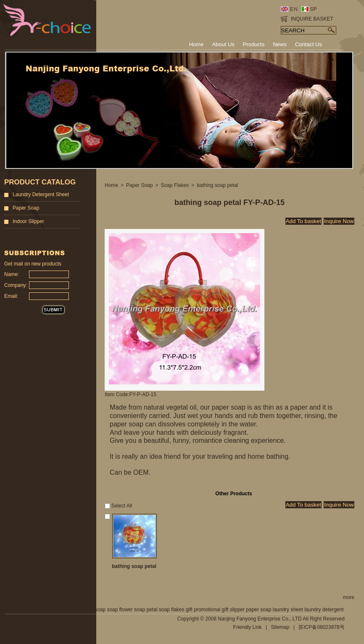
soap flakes (172, 610)
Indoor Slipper (28, 221)
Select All (122, 506)
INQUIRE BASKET (312, 19)
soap (100, 610)
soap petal (146, 610)
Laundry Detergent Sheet (41, 195)
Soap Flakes (175, 185)
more (349, 597)
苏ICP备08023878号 (321, 627)
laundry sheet (288, 610)
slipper (237, 610)
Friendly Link (248, 627)
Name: (12, 274)
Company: (14, 285)
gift (189, 610)
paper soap (258, 610)
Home (111, 185)
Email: (11, 296)
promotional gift (211, 610)
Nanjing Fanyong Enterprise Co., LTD (260, 619)
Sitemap (280, 627)
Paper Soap (26, 208)
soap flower (120, 610)
